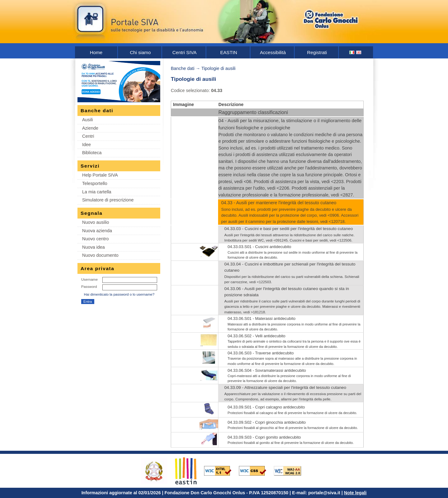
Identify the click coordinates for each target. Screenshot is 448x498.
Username (89, 279)
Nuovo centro (96, 239)
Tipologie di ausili (218, 68)
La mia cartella (97, 192)
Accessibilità (273, 52)
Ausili (87, 120)
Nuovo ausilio (96, 222)
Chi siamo (140, 52)
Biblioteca (92, 153)
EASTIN (229, 52)
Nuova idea (93, 247)
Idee (86, 145)
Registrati (317, 52)
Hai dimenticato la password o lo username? (119, 294)
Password (89, 287)
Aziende (90, 128)
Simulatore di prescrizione (108, 200)
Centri (88, 136)
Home (96, 52)
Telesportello (95, 183)
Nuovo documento (100, 255)
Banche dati (183, 68)
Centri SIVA (184, 52)
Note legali (355, 493)
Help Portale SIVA (100, 175)
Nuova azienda (97, 231)
